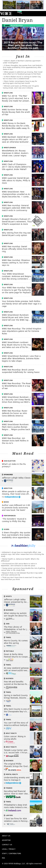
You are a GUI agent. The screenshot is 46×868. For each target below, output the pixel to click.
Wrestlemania (10, 148)
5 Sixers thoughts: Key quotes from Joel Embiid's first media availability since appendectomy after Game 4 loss (23, 67)
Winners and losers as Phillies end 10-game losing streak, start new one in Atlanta (21, 87)
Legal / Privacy (9, 849)
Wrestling (8, 93)
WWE (7, 25)
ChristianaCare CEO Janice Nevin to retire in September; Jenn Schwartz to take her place (19, 565)
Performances (10, 516)
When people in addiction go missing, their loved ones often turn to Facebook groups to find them (23, 73)
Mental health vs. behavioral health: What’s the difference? (20, 560)
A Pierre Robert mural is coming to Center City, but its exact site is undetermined (22, 78)
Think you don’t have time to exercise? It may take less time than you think (21, 578)
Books (6, 502)
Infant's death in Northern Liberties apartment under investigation (22, 62)
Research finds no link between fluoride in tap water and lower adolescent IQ (22, 574)
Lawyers (9, 815)
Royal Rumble (17, 25)
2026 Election (10, 461)
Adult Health (11, 733)
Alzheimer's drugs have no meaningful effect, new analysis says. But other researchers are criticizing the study (22, 554)
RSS (3, 858)
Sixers (6, 529)
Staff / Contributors (11, 853)
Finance (9, 788)
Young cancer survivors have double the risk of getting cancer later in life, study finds (23, 569)
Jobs (8, 624)
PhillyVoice (6, 14)
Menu (42, 14)
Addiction (8, 488)
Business (10, 610)
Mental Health (12, 774)
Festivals (10, 651)
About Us (6, 836)
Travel (8, 637)
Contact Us (7, 845)
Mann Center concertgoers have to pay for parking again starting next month (20, 82)
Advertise (6, 840)
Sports (20, 13)
